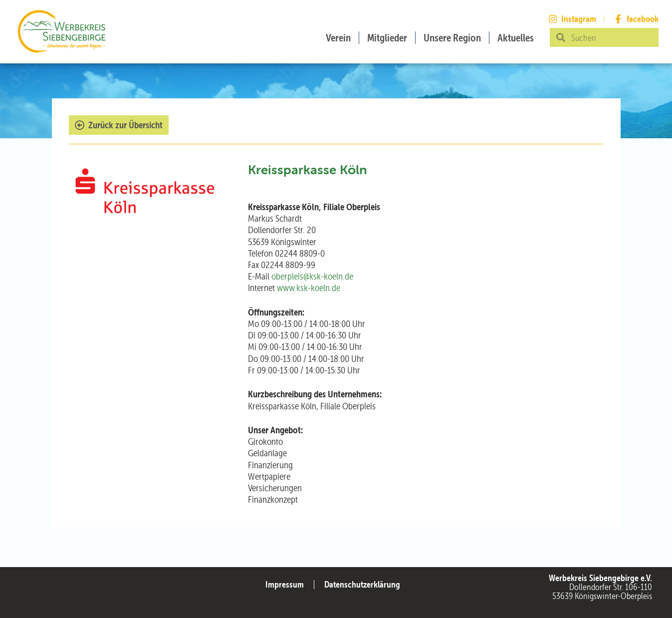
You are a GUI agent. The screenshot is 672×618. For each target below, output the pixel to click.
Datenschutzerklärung (362, 584)
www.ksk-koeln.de (309, 288)
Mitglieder (387, 38)
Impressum (285, 584)
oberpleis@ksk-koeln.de (312, 276)
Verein (338, 38)
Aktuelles (516, 38)
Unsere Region (452, 38)
